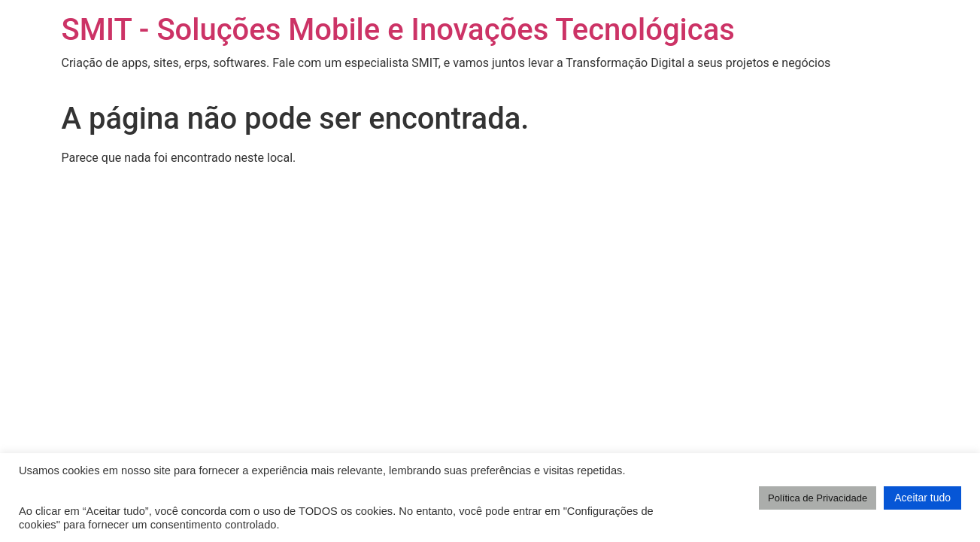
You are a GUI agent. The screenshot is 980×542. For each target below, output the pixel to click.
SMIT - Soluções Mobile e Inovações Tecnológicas (398, 30)
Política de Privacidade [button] (818, 498)
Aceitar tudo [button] (922, 498)
